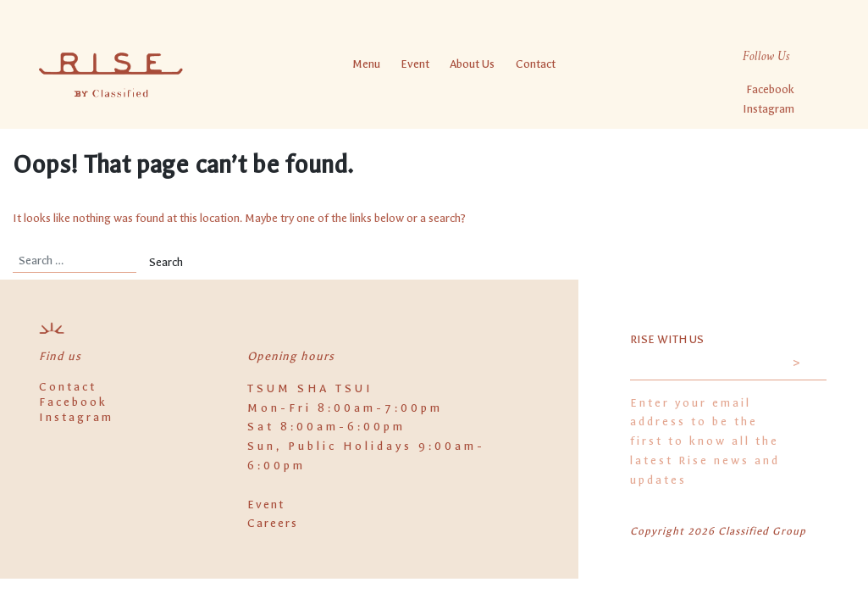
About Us (472, 63)
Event (415, 63)
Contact (535, 63)
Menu (365, 63)
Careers (273, 523)
